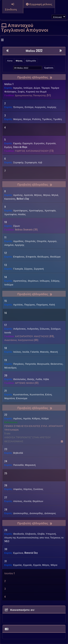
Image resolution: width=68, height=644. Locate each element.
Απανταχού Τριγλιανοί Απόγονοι (25, 27)
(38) (26, 229)
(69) (34, 336)
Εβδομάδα (31, 61)
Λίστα (10, 61)
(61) (27, 383)
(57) (33, 95)
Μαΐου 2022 (34, 51)
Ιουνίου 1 (10, 573)
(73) (34, 151)
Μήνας (19, 61)
